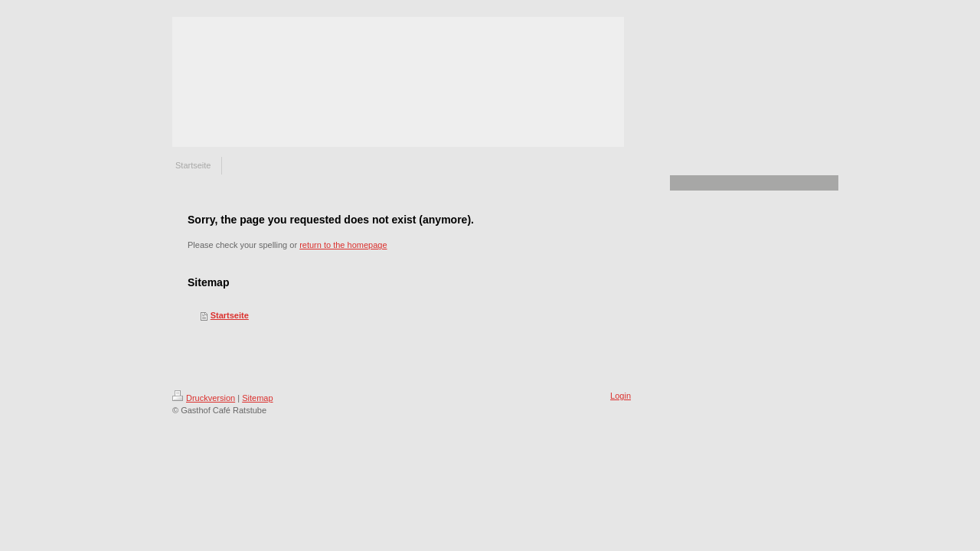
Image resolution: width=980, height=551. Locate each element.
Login (621, 396)
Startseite (230, 315)
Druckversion (204, 398)
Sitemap (257, 398)
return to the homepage (343, 245)
